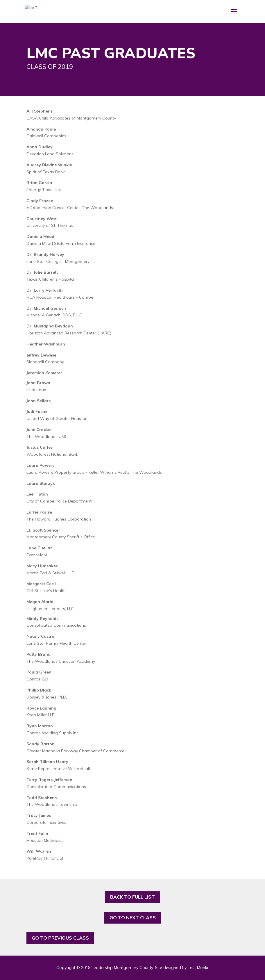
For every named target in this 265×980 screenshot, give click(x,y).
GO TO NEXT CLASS (133, 917)
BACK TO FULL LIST (132, 897)
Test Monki (198, 967)
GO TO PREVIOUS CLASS (60, 938)
